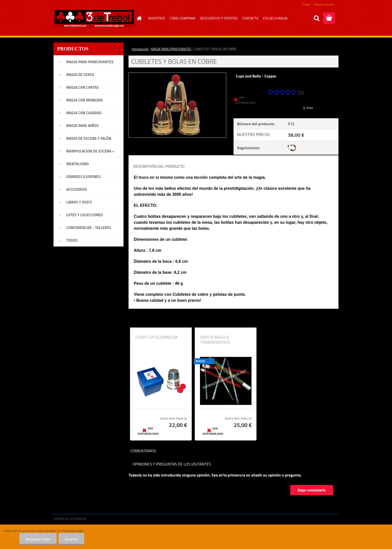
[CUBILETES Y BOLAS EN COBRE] (177, 75)
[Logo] (94, 18)
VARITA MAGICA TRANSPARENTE (215, 340)
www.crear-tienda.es (104, 518)
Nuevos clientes (324, 4)
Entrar (306, 4)
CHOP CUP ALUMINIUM (156, 337)
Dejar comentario (312, 490)
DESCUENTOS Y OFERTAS (219, 18)
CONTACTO (250, 18)
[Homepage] (139, 18)
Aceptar (71, 539)
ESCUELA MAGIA (275, 18)
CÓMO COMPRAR (183, 18)
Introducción (140, 49)
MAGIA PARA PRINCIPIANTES (171, 49)
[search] (316, 18)
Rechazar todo (38, 539)
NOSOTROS (157, 18)
